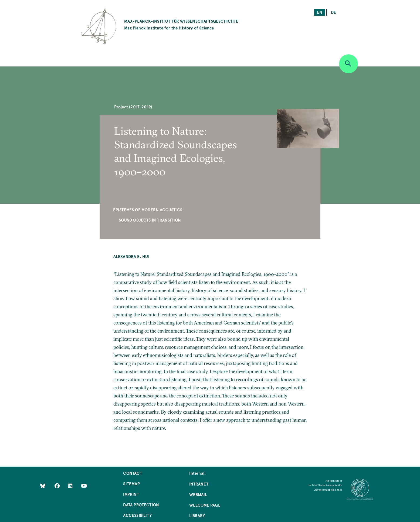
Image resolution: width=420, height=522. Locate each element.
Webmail (198, 494)
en (320, 12)
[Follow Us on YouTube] (84, 485)
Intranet (199, 484)
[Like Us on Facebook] (58, 485)
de (333, 12)
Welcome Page (205, 505)
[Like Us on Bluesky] (43, 485)
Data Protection (141, 505)
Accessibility (137, 515)
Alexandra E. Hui (131, 256)
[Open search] (348, 64)
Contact (132, 473)
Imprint (131, 494)
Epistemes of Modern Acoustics (148, 210)
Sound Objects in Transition (150, 220)
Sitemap (131, 483)
